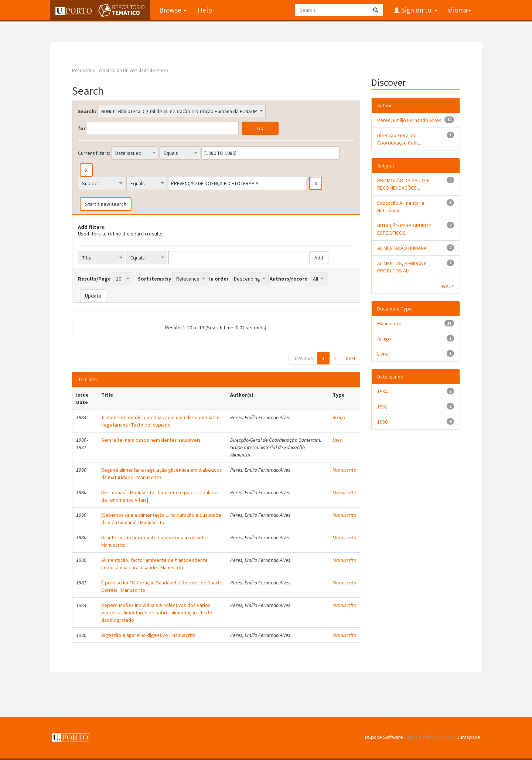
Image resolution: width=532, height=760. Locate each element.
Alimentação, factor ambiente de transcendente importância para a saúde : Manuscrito (154, 564)
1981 (382, 407)
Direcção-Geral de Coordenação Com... (399, 139)
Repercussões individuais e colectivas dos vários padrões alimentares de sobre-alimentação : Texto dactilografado (157, 613)
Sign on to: (419, 10)
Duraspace (468, 737)
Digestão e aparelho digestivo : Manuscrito (149, 635)
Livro (337, 440)
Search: (87, 111)
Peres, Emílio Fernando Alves (409, 120)
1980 (382, 422)
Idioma (459, 10)
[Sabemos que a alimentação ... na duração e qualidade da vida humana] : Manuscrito (161, 519)
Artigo (339, 417)
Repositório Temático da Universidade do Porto (120, 70)
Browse (173, 10)
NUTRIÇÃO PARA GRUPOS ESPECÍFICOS (404, 229)
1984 (382, 391)
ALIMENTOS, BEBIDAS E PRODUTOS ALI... (402, 267)
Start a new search (106, 204)
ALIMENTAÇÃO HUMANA (402, 248)
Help (205, 10)
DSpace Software (384, 737)
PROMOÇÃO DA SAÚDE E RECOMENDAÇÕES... (403, 184)
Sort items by (154, 279)
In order (219, 279)
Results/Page (94, 279)
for (82, 128)
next (351, 358)
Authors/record (289, 279)
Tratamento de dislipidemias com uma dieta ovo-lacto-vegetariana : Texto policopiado (161, 421)
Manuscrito (344, 470)
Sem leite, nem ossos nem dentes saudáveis (151, 440)
